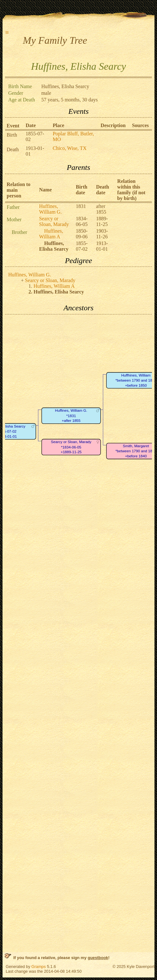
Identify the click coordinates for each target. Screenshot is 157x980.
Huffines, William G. (50, 209)
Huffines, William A (51, 234)
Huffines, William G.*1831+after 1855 (71, 416)
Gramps (39, 967)
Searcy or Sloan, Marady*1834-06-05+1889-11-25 (71, 447)
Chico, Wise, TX (69, 148)
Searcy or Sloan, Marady (54, 221)
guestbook (98, 958)
